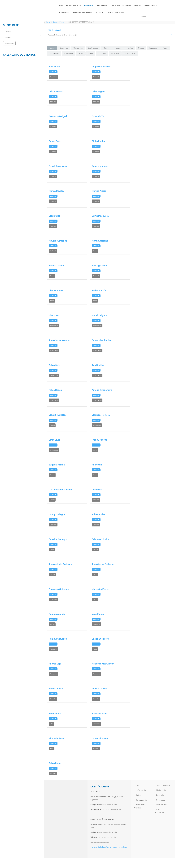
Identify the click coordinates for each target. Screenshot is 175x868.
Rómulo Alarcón (57, 614)
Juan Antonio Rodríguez (61, 564)
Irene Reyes (54, 30)
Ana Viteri (97, 465)
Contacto (160, 795)
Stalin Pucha (98, 141)
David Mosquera (100, 216)
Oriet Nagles (98, 91)
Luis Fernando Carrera (60, 490)
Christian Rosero (100, 639)
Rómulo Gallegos (58, 639)
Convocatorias (142, 800)
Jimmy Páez (55, 714)
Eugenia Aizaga (57, 465)
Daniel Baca (55, 141)
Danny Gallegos (57, 514)
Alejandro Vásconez (102, 67)
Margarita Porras (100, 589)
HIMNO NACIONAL (160, 811)
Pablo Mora (55, 763)
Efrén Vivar (54, 440)
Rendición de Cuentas (140, 806)
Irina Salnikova (56, 738)
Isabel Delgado (100, 315)
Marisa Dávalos (57, 191)
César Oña (97, 490)
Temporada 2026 (163, 785)
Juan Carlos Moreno (59, 340)
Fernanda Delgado (58, 116)
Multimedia (161, 790)
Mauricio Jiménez (58, 241)
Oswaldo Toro (99, 116)
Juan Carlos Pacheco (103, 564)
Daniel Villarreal (100, 738)
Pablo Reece (55, 390)
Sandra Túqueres (58, 415)
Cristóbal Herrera (101, 415)
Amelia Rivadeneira (102, 390)
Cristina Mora (56, 91)
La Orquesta (141, 790)
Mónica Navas (56, 689)
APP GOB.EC (161, 805)
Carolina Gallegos (58, 539)
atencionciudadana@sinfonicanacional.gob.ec (109, 847)
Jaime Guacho (99, 714)
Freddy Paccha (99, 440)
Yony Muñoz (98, 614)
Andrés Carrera (100, 689)
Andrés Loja (55, 664)
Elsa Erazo (54, 315)
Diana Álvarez (56, 290)
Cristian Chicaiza (100, 539)
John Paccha (98, 514)
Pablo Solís (55, 365)
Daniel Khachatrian (102, 340)
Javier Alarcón (99, 290)
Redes (138, 795)
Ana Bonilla (98, 365)
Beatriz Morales (100, 166)
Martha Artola (99, 191)
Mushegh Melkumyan (103, 664)
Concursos (161, 800)
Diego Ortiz (55, 216)
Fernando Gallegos (59, 589)
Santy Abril (54, 67)
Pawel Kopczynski (58, 166)
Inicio (138, 785)
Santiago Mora (99, 266)
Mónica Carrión (57, 266)
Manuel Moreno (100, 241)
